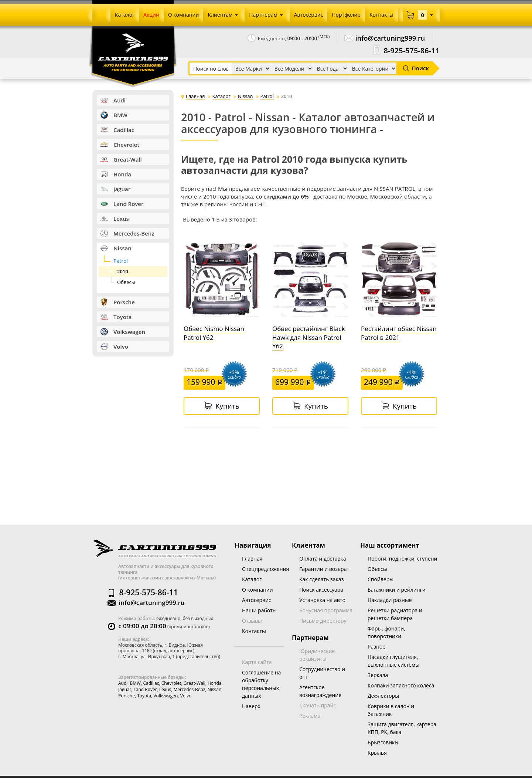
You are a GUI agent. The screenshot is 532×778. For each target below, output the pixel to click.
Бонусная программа (326, 610)
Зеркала (378, 675)
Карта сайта (257, 662)
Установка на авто (322, 600)
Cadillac (151, 683)
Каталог (252, 579)
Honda (214, 683)
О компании (258, 590)
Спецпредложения (265, 569)
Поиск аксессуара (321, 590)
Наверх (251, 706)
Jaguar (125, 689)
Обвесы (377, 569)
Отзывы (252, 621)
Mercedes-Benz (189, 689)
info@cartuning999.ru (390, 38)
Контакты (254, 631)
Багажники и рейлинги (397, 590)
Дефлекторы (383, 696)
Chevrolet (171, 683)
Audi (123, 683)
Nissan (215, 689)
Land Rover (145, 689)
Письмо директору (323, 621)
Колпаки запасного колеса (401, 685)
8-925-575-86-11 (412, 50)
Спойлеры (381, 579)
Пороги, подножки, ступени (403, 559)
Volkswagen (166, 696)
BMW (136, 683)
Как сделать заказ (321, 579)
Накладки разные (390, 600)
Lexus (165, 689)
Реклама (310, 716)
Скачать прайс (318, 705)
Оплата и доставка (323, 559)
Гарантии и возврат (324, 569)
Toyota (144, 696)
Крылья (377, 753)
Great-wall (195, 683)
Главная (252, 559)
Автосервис (257, 600)
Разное (376, 647)
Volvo (186, 696)
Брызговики (383, 742)
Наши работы (259, 610)
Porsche (127, 696)
